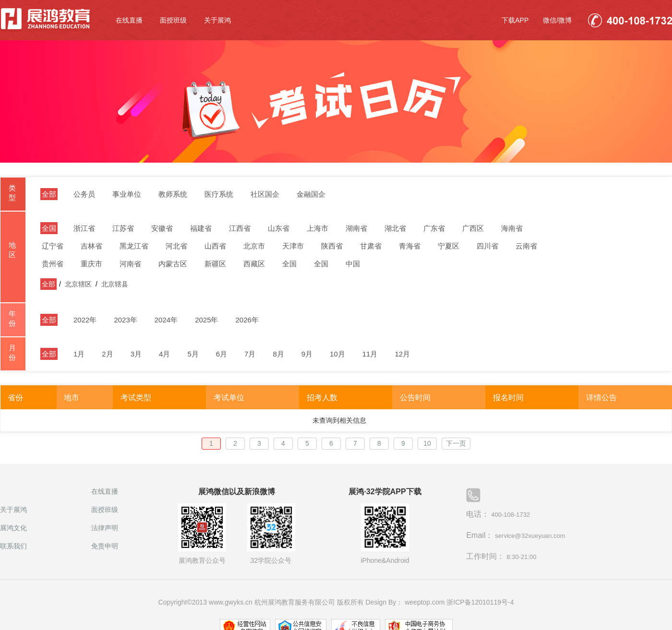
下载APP (515, 20)
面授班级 (173, 20)
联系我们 (13, 546)
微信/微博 (557, 20)
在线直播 (129, 20)
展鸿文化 (13, 528)
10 (427, 443)
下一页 (456, 443)
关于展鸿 (217, 20)
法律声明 (105, 528)
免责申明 (105, 546)
